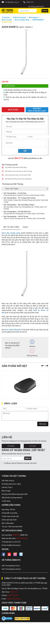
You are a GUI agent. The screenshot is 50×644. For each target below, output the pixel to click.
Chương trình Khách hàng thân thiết (15, 494)
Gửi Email (11, 446)
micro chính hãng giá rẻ (13, 330)
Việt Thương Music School (11, 569)
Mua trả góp (6, 491)
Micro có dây (7, 20)
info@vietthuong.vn (12, 2)
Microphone (34, 18)
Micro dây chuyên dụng (11, 233)
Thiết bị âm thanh (19, 18)
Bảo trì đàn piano (8, 523)
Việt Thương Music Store (11, 566)
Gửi (25, 151)
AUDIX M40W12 (38, 20)
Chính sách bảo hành (9, 520)
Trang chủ (6, 18)
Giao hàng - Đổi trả (8, 510)
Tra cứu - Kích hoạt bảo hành (12, 527)
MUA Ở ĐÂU (13, 110)
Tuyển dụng (6, 501)
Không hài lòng (32, 353)
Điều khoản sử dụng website (12, 498)
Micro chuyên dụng (22, 20)
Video (25, 227)
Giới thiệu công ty (8, 481)
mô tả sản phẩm (11, 227)
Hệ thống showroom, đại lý (11, 484)
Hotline (33, 446)
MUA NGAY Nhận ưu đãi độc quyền (37, 110)
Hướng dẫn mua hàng (9, 513)
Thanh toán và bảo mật (10, 516)
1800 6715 (30, 2)
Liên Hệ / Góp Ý (7, 487)
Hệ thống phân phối (36, 6)
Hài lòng (32, 343)
